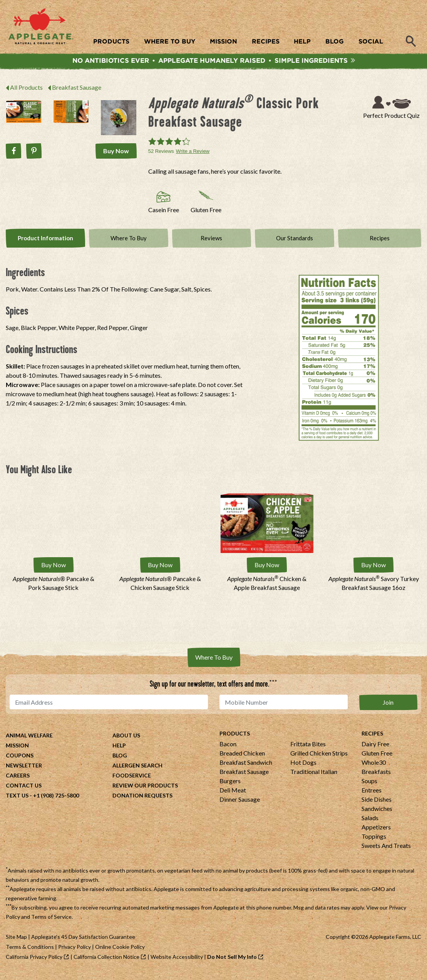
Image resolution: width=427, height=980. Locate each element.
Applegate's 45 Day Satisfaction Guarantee (83, 942)
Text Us (17, 801)
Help (119, 751)
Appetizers (376, 833)
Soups (369, 787)
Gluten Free (377, 759)
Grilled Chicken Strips (319, 759)
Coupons (20, 761)
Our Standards (295, 246)
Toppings (374, 842)
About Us (126, 741)
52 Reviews (161, 155)
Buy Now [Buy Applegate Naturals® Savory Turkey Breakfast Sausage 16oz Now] (373, 572)
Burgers (230, 787)
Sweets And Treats (386, 851)
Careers (18, 781)
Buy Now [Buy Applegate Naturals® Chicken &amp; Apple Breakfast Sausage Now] (267, 572)
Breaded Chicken (242, 759)
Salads (370, 823)
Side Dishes (377, 805)
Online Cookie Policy (120, 952)
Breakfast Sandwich (246, 768)
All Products (26, 91)
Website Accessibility (177, 962)
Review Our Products (145, 791)
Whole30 (374, 768)
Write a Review (193, 155)
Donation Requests (142, 801)
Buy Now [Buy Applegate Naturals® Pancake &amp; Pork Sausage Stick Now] (54, 572)
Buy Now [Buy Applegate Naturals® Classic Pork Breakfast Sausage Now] (118, 154)
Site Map (16, 942)
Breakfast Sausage (77, 91)
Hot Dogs (303, 768)
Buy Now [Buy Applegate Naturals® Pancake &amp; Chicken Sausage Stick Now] (160, 572)
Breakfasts (376, 777)
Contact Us (24, 791)
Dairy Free (375, 750)
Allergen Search (137, 771)
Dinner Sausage (240, 805)
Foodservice (132, 781)
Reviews (212, 246)
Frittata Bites (308, 750)
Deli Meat (233, 796)
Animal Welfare (29, 741)
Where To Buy (128, 246)
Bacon (228, 750)
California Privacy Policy (34, 962)
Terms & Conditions (30, 952)
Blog (120, 761)
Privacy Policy (75, 952)
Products (235, 739)
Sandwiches (377, 814)
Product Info (45, 246)
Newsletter (24, 771)
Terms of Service (51, 922)
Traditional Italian (314, 777)
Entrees (372, 796)
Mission (17, 751)
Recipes (380, 246)
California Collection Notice (106, 962)
